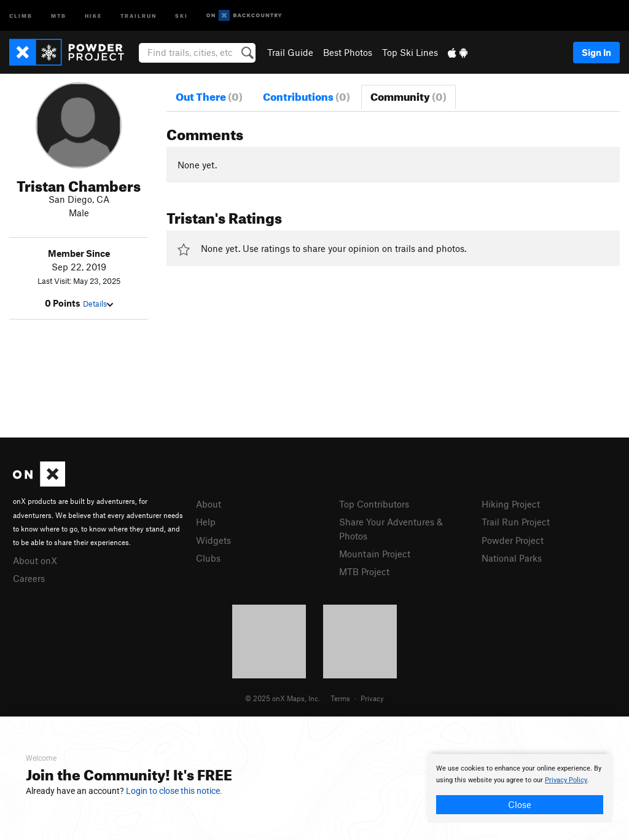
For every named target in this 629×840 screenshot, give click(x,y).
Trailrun (139, 15)
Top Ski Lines (410, 52)
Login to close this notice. (174, 791)
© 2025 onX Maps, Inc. (283, 698)
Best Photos (348, 52)
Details (98, 304)
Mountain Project (375, 554)
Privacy (372, 698)
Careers (29, 578)
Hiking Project (511, 504)
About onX (35, 560)
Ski (182, 15)
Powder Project (513, 540)
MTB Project (364, 571)
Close (520, 804)
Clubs (208, 558)
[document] (520, 788)
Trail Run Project (516, 522)
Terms (340, 698)
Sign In (596, 52)
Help (206, 522)
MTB (59, 15)
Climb (21, 15)
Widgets (213, 540)
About (209, 504)
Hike (93, 15)
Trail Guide (290, 52)
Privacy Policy (566, 780)
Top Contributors (374, 504)
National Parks (512, 558)
